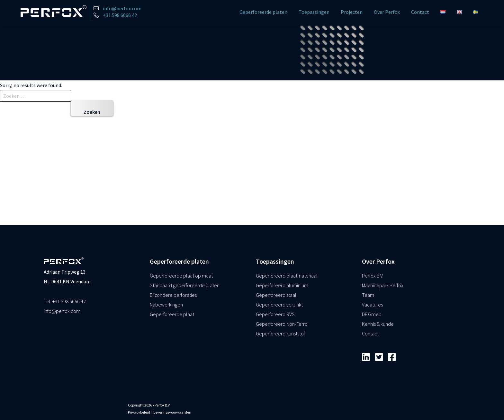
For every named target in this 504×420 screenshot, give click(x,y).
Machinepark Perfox (383, 285)
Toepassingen (314, 12)
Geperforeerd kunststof (280, 333)
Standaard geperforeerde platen (185, 285)
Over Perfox (387, 12)
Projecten (352, 12)
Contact (420, 12)
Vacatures (372, 305)
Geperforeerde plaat (172, 314)
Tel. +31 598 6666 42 (65, 301)
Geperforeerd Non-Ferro (282, 324)
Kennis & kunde (378, 324)
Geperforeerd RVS (275, 314)
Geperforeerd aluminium (282, 285)
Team (368, 295)
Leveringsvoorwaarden (172, 412)
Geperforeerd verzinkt (279, 305)
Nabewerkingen (166, 305)
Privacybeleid (139, 412)
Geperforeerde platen (263, 12)
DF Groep (372, 314)
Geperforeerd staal (276, 295)
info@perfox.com (62, 311)
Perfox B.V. (373, 276)
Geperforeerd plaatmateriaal (287, 276)
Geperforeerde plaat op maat (181, 276)
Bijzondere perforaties (173, 295)
